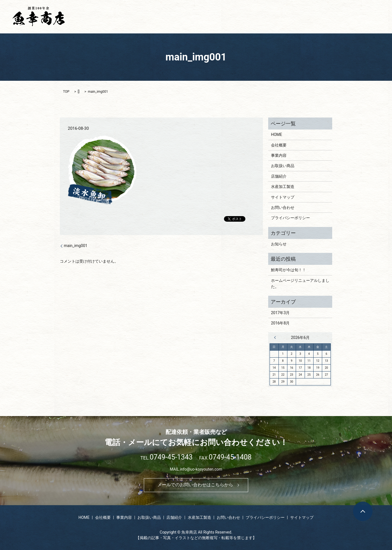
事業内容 (245, 17)
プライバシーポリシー (290, 218)
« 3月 (276, 338)
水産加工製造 (331, 17)
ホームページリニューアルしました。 (300, 283)
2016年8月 (280, 323)
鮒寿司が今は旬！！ (289, 270)
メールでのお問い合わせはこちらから (195, 485)
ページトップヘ (363, 511)
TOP (66, 92)
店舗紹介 (302, 17)
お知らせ (279, 244)
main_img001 (76, 246)
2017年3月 (280, 313)
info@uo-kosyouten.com (201, 469)
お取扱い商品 (273, 17)
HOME (197, 17)
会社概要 (220, 17)
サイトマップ (283, 197)
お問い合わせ (364, 17)
